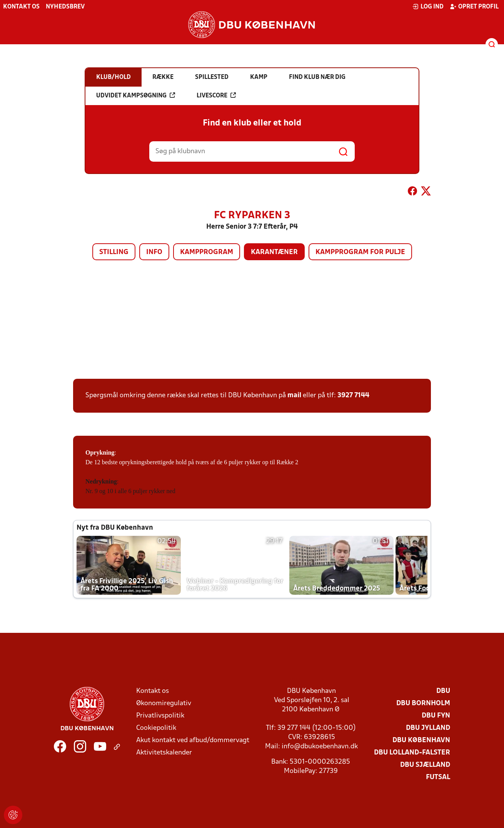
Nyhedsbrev (65, 7)
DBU (443, 691)
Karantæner (274, 252)
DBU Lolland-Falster (412, 753)
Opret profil (474, 7)
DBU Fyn (436, 716)
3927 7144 (353, 396)
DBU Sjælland (425, 765)
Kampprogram (207, 252)
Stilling (114, 252)
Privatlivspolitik (160, 716)
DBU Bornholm (423, 703)
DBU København (421, 740)
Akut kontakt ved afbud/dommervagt (193, 740)
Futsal (438, 777)
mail (294, 396)
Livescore (216, 95)
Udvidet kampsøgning (136, 95)
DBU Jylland (428, 728)
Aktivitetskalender (164, 753)
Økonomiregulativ (164, 703)
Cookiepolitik (156, 728)
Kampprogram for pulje (360, 252)
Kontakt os (21, 7)
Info (154, 252)
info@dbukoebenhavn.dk (320, 747)
